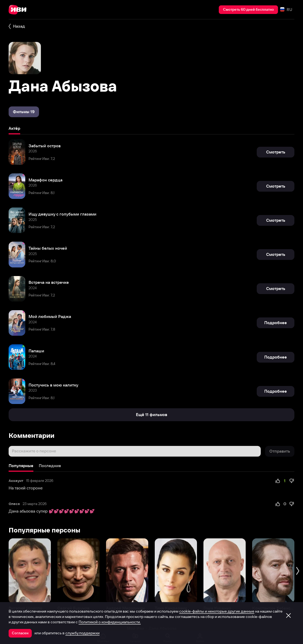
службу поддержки (82, 633)
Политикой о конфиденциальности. (110, 622)
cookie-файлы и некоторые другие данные (217, 611)
